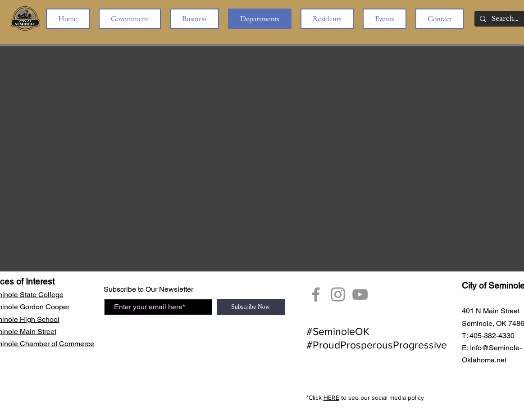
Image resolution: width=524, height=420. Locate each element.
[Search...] (505, 19)
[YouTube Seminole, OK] (360, 294)
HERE (331, 397)
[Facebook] (316, 294)
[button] (130, 19)
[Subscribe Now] (251, 307)
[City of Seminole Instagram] (338, 294)
